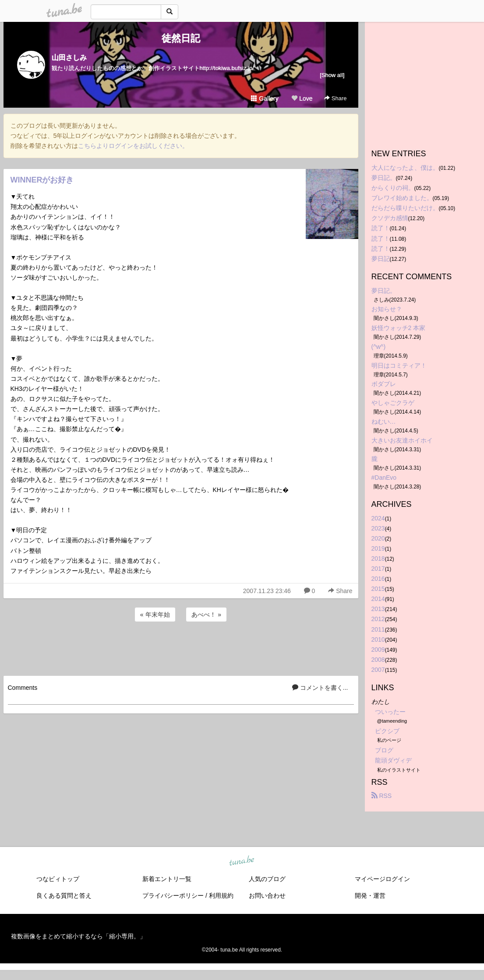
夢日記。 (384, 178)
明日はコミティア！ (399, 365)
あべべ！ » (206, 615)
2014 (378, 599)
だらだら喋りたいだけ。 (405, 208)
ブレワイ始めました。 (402, 198)
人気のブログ (267, 879)
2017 (378, 569)
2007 (378, 670)
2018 (378, 558)
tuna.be (242, 861)
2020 (378, 538)
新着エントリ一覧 (167, 879)
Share (335, 98)
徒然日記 (181, 38)
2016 (378, 579)
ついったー (390, 712)
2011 (378, 629)
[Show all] (332, 75)
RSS (382, 796)
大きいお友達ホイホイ (402, 440)
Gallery (265, 98)
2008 (378, 660)
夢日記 (381, 259)
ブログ (384, 750)
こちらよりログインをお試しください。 (133, 146)
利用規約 (221, 896)
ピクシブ (387, 731)
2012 (378, 619)
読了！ (381, 228)
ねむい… (384, 422)
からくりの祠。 (393, 188)
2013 (378, 609)
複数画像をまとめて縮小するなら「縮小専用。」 (78, 936)
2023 (378, 528)
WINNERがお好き (42, 180)
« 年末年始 (155, 615)
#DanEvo (384, 478)
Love (302, 98)
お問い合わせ (267, 896)
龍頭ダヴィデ (393, 760)
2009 (378, 650)
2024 (378, 518)
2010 (378, 639)
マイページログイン (382, 879)
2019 (378, 548)
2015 (378, 589)
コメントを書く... (320, 688)
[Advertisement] (181, 647)
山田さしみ (69, 58)
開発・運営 (370, 896)
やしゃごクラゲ (393, 403)
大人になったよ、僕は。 (405, 168)
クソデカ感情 (390, 218)
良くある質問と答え (64, 896)
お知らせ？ (387, 309)
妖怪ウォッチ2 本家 (399, 328)
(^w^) (379, 347)
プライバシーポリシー (173, 896)
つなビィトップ (58, 879)
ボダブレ (384, 384)
